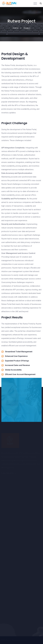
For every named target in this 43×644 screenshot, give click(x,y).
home (16, 28)
